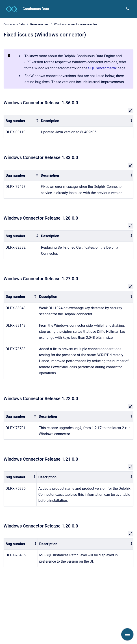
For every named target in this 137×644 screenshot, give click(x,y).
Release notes (39, 24)
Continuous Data (36, 9)
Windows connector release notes (76, 24)
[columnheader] (22, 121)
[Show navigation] (127, 634)
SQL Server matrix (102, 68)
